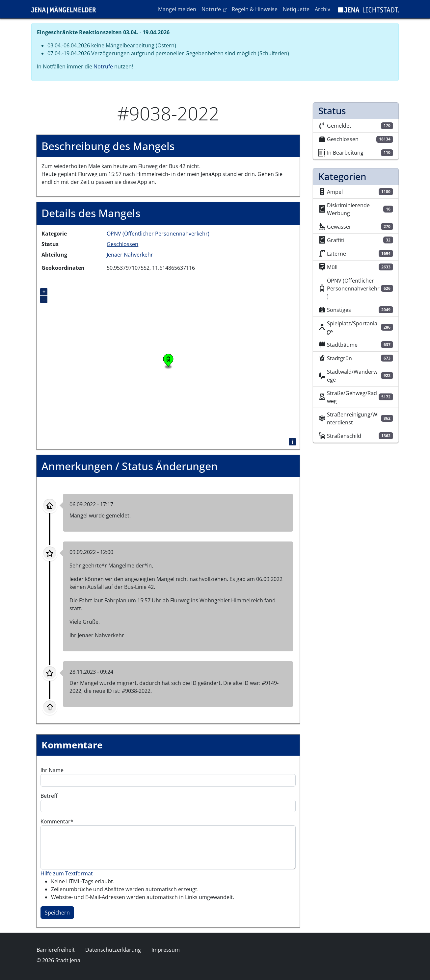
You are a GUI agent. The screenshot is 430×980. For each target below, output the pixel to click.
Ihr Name (52, 770)
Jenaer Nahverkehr (130, 255)
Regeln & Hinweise (255, 9)
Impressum (166, 950)
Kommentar (55, 821)
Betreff (49, 796)
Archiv (322, 9)
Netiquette (296, 9)
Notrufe (215, 9)
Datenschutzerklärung (113, 950)
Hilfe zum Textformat (67, 873)
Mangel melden (177, 9)
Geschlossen (122, 244)
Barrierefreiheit (56, 950)
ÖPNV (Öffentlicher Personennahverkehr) (158, 234)
